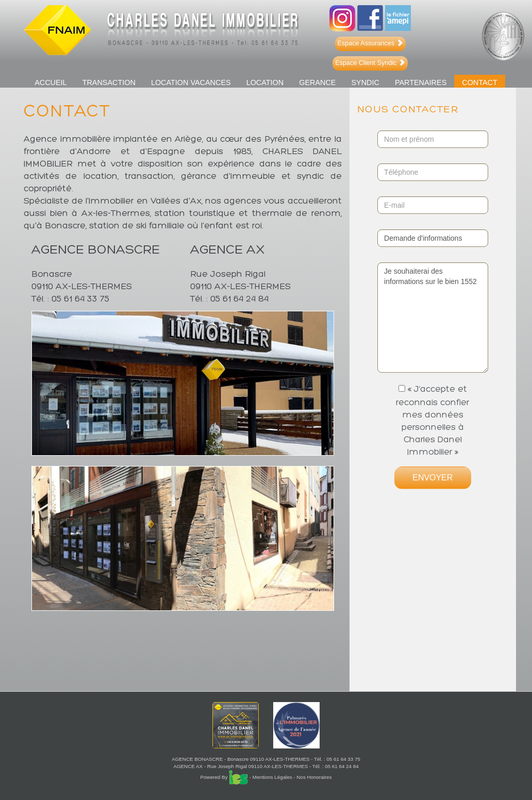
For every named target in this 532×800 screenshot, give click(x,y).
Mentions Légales (272, 777)
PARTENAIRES (421, 82)
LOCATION (265, 82)
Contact (480, 82)
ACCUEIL (51, 82)
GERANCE (317, 82)
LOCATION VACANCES (191, 82)
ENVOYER (433, 478)
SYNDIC (365, 82)
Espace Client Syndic (370, 63)
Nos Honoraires (314, 777)
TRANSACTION (109, 82)
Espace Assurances (370, 43)
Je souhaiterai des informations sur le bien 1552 (433, 318)
